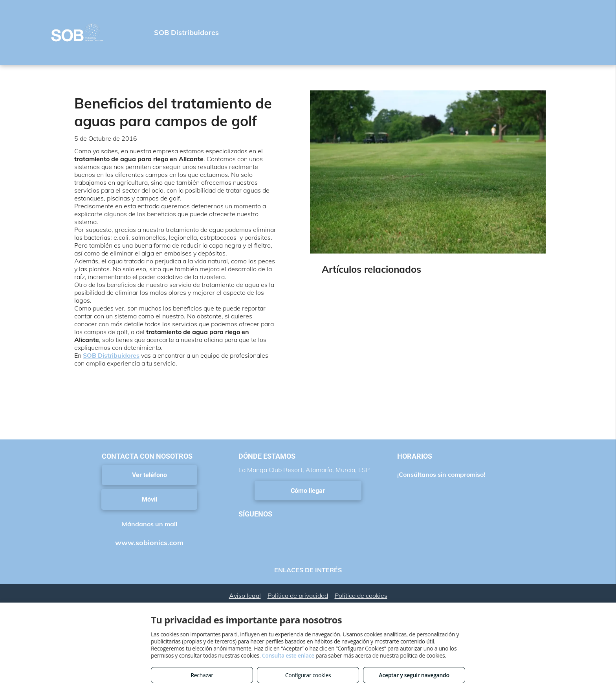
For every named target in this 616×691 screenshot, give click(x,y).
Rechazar (202, 675)
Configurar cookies (308, 675)
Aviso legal (245, 595)
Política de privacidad (298, 595)
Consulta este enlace (288, 655)
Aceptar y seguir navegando (414, 675)
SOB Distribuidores (111, 355)
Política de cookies (361, 595)
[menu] (599, 33)
